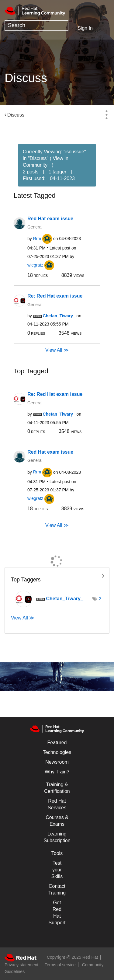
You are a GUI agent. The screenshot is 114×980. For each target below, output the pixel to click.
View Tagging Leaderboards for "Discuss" (57, 575)
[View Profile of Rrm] (37, 239)
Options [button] (106, 115)
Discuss (16, 115)
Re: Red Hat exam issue (55, 296)
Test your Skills (57, 870)
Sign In (85, 28)
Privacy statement (21, 965)
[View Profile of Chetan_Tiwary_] (59, 316)
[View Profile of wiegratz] (35, 265)
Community (35, 165)
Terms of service (60, 965)
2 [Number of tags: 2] (100, 599)
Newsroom (57, 762)
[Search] (36, 26)
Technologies (57, 752)
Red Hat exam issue (50, 219)
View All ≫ (57, 350)
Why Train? (57, 772)
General (35, 227)
